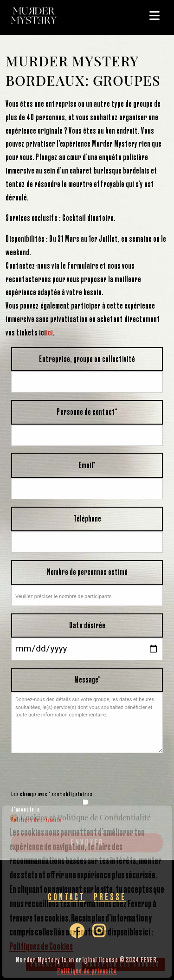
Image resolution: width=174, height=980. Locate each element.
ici (49, 332)
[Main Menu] (155, 16)
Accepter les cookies (123, 964)
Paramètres (50, 964)
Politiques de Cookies (41, 946)
